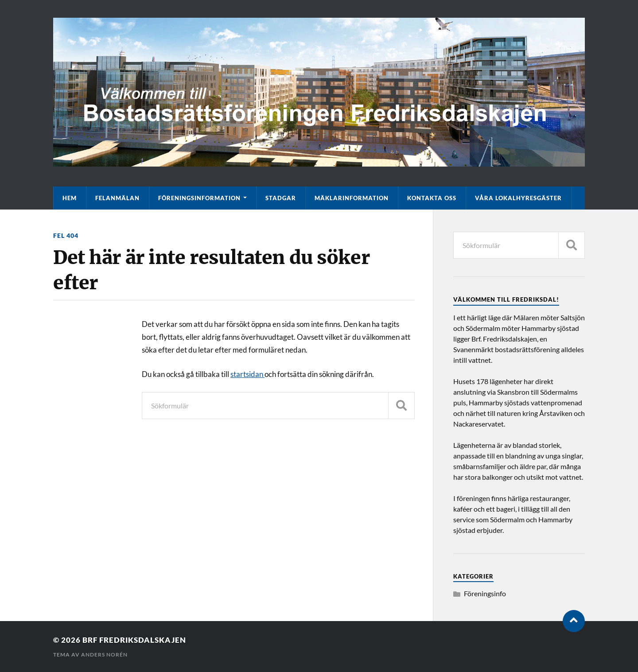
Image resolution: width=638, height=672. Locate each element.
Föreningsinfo (485, 593)
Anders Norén (104, 655)
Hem (70, 198)
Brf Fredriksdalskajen (134, 640)
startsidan (247, 374)
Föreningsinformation (199, 198)
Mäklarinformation (352, 198)
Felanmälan (117, 198)
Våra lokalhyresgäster (518, 198)
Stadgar (281, 198)
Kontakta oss (432, 198)
